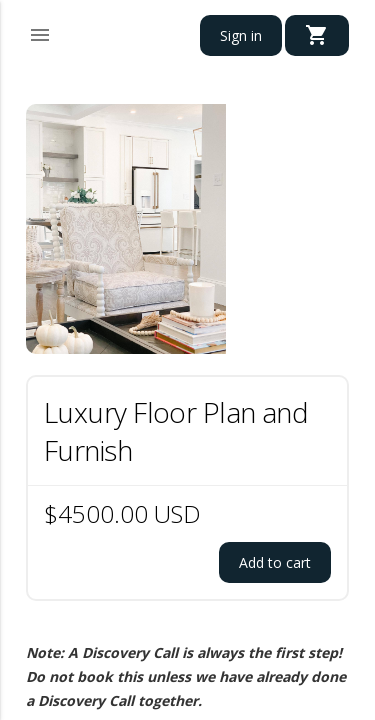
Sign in (241, 35)
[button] (40, 32)
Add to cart (275, 562)
